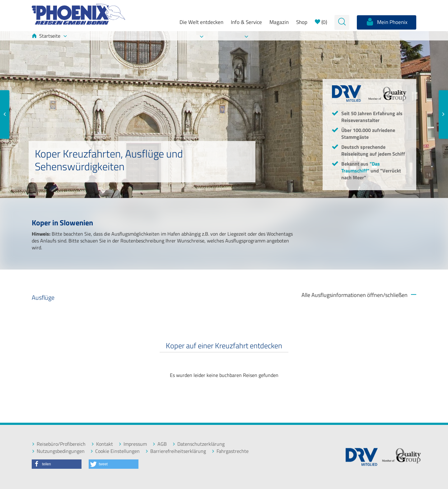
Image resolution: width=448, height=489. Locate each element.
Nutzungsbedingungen (58, 451)
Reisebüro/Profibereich (59, 444)
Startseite (49, 36)
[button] (57, 464)
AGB (160, 444)
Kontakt (102, 444)
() (321, 22)
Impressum (133, 444)
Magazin (279, 22)
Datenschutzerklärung (198, 444)
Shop (302, 22)
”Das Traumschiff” (361, 167)
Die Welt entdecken (201, 22)
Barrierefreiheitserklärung (176, 451)
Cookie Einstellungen (115, 451)
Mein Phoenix (387, 22)
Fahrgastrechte (230, 451)
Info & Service (246, 22)
